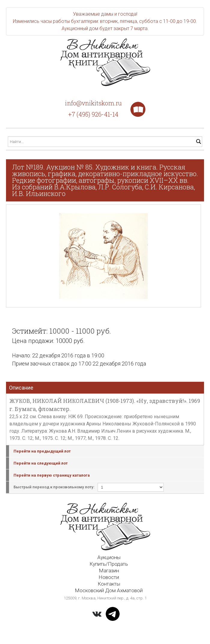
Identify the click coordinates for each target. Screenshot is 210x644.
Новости (109, 577)
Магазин (109, 571)
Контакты (109, 584)
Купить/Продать (109, 564)
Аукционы (109, 557)
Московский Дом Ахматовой (109, 590)
